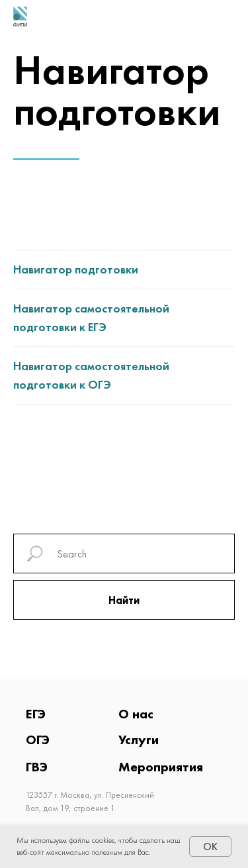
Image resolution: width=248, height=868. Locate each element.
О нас (136, 714)
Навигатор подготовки (76, 269)
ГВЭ (37, 767)
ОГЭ (38, 740)
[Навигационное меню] (227, 17)
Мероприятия (161, 767)
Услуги (139, 740)
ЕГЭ (36, 714)
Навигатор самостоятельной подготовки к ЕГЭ (91, 317)
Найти (124, 600)
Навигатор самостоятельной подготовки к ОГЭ (91, 375)
